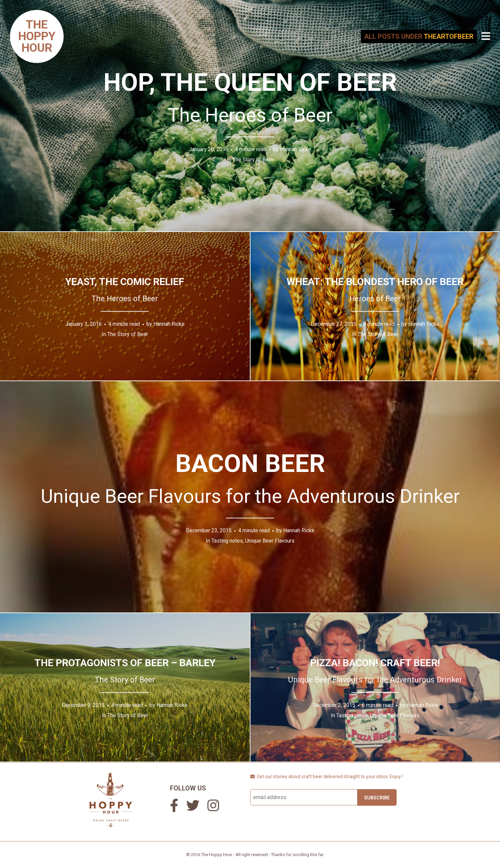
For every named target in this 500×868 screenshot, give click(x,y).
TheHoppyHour (37, 36)
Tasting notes (227, 541)
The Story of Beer (253, 160)
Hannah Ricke (296, 149)
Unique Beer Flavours (270, 541)
